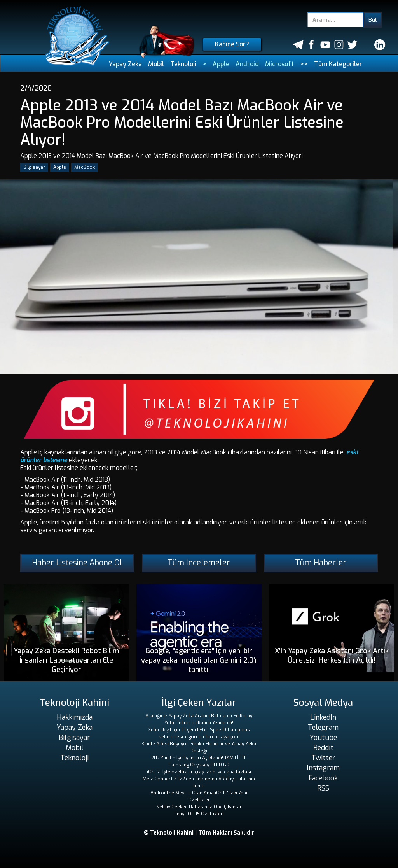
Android (247, 64)
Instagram (323, 768)
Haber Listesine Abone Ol (77, 563)
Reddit (323, 748)
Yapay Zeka (125, 64)
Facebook (323, 778)
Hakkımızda (75, 717)
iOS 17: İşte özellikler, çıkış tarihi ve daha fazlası (199, 772)
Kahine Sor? (232, 44)
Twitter (323, 758)
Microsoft (279, 64)
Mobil (156, 64)
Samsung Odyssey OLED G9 (199, 765)
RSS (323, 788)
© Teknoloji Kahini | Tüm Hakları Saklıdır (199, 833)
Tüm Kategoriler (338, 64)
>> (304, 64)
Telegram (323, 728)
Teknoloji (183, 64)
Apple (221, 64)
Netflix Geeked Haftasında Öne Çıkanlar (199, 807)
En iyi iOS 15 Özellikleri (199, 814)
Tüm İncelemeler (199, 563)
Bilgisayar (34, 167)
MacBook (85, 167)
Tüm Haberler (321, 563)
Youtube (323, 738)
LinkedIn (323, 717)
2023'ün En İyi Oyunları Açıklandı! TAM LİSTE (199, 758)
